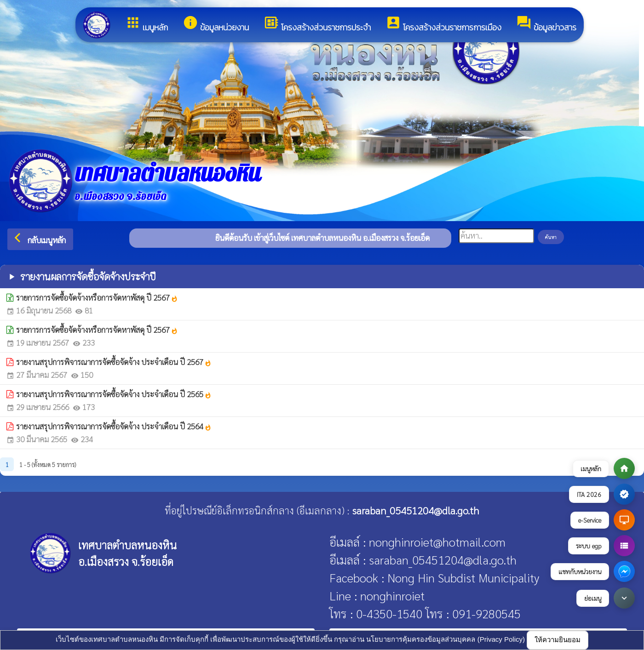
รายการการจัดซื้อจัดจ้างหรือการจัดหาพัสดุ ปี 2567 (97, 297)
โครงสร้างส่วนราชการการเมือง (443, 24)
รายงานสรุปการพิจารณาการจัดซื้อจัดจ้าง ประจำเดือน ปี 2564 (114, 426)
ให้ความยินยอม (558, 640)
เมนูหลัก (147, 24)
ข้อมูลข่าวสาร (546, 24)
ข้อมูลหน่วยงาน (216, 24)
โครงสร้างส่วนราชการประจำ (317, 24)
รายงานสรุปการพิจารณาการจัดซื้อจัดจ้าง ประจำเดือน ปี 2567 (114, 362)
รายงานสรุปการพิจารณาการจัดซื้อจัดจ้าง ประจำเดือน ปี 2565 (114, 394)
